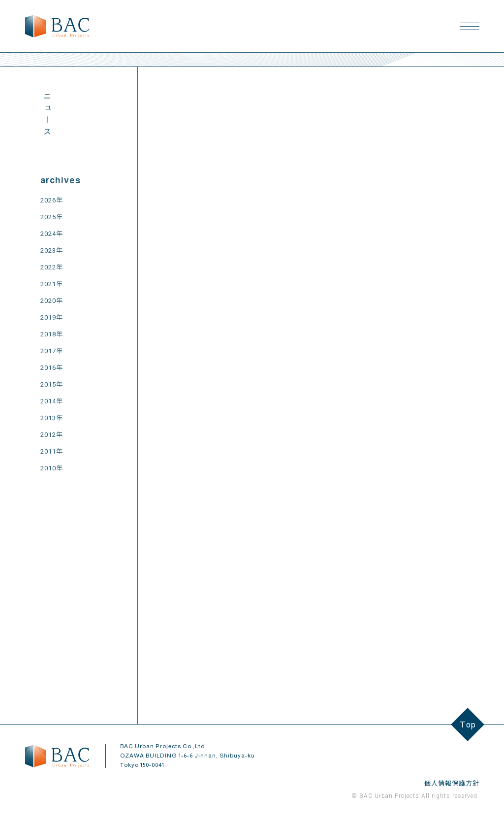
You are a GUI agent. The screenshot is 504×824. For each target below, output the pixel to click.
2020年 (52, 301)
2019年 (52, 317)
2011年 (52, 451)
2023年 (52, 250)
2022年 (52, 267)
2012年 (52, 435)
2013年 (52, 418)
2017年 (52, 351)
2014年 (52, 401)
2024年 (52, 234)
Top (468, 725)
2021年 (52, 284)
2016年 (52, 368)
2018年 (52, 334)
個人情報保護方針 (452, 783)
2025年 (52, 217)
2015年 (52, 384)
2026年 (52, 200)
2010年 (52, 468)
